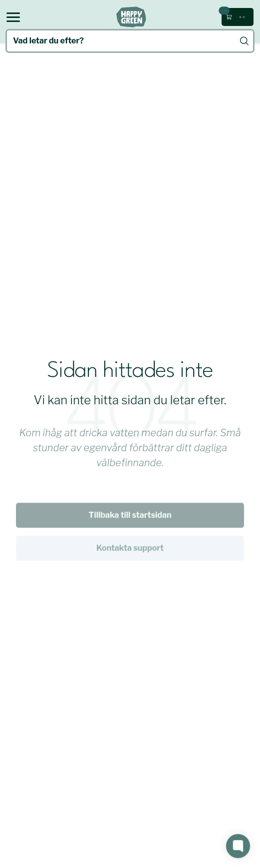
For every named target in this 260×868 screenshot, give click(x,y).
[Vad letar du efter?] (130, 41)
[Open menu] (13, 17)
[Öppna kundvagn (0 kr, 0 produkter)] (238, 17)
